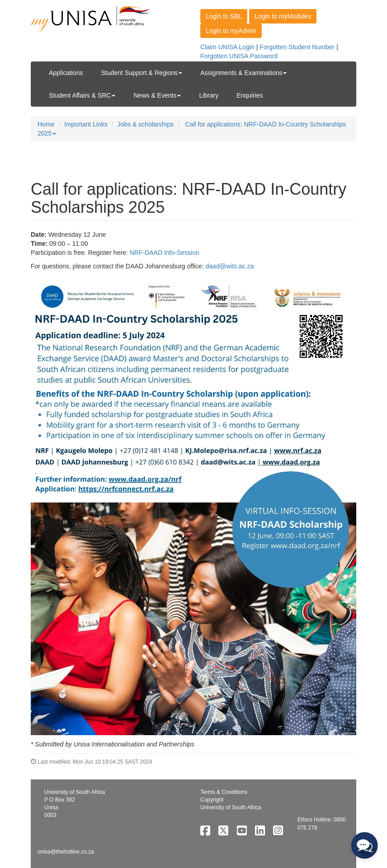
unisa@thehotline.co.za (66, 852)
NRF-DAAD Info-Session (165, 253)
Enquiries (250, 95)
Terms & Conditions (224, 792)
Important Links (86, 124)
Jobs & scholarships (145, 124)
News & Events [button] (157, 95)
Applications (66, 73)
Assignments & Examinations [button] (243, 73)
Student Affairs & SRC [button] (82, 95)
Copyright (212, 800)
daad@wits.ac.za (230, 266)
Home (46, 124)
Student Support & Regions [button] (142, 73)
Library (209, 95)
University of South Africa (231, 807)
